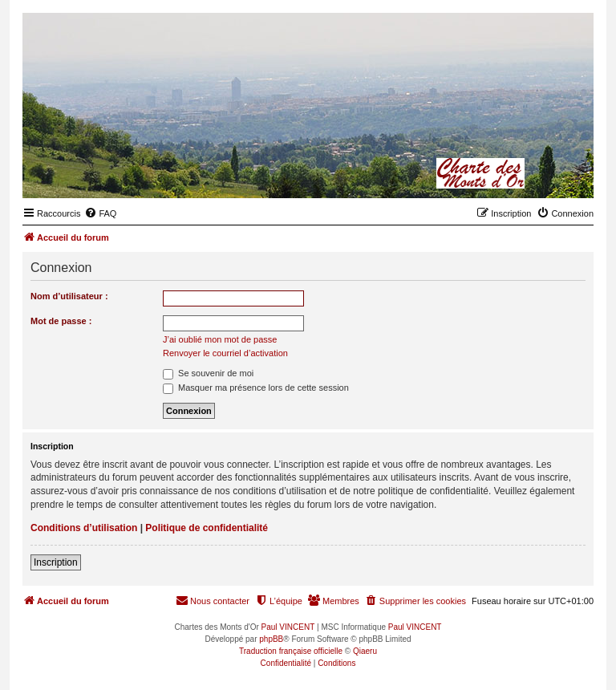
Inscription (56, 562)
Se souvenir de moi (208, 373)
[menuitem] (100, 213)
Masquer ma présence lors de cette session (256, 388)
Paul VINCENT (288, 627)
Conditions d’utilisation (84, 528)
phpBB (271, 639)
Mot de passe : (61, 321)
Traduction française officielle (291, 651)
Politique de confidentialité (207, 528)
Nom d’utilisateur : (69, 296)
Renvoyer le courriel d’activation (225, 353)
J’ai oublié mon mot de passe (220, 339)
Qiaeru (365, 651)
